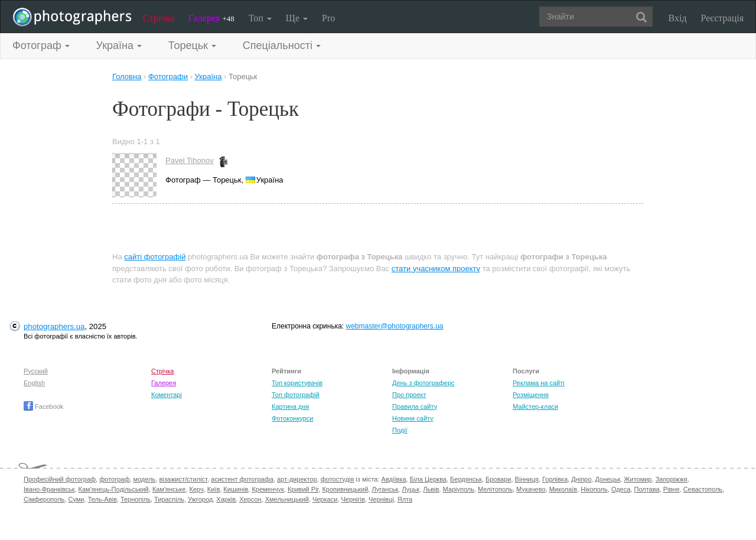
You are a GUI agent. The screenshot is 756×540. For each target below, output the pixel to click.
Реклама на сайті (539, 383)
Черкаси (325, 499)
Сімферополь (44, 499)
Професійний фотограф (60, 479)
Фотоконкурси (292, 418)
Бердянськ (466, 479)
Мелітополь (495, 489)
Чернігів (353, 499)
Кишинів (236, 489)
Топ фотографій (296, 395)
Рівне (672, 489)
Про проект (409, 395)
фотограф (114, 479)
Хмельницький (287, 499)
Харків (226, 499)
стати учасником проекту (436, 269)
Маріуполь (458, 489)
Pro (328, 18)
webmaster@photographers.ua (395, 326)
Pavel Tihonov (190, 160)
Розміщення (531, 395)
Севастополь (703, 489)
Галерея (211, 18)
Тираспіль (169, 499)
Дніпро (581, 479)
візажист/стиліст (183, 479)
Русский (36, 371)
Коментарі (167, 395)
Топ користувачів (297, 383)
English (34, 383)
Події (400, 430)
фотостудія (338, 479)
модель (145, 479)
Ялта (405, 499)
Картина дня (290, 406)
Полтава (646, 489)
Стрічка (159, 18)
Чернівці (381, 499)
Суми (76, 499)
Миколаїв (563, 489)
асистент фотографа (242, 479)
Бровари (498, 479)
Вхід (678, 18)
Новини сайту (413, 418)
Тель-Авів (102, 499)
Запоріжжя (672, 479)
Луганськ (385, 489)
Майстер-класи (535, 406)
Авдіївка (394, 479)
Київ (214, 489)
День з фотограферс (423, 383)
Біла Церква (428, 479)
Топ (260, 18)
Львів (431, 489)
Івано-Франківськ (49, 489)
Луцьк (410, 489)
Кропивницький (345, 489)
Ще (297, 18)
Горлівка (555, 479)
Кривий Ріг (303, 489)
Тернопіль (136, 499)
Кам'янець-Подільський (114, 489)
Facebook (43, 406)
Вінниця (527, 479)
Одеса (621, 489)
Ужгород (200, 499)
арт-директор (297, 479)
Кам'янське (169, 489)
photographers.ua (54, 326)
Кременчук (268, 489)
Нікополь (594, 489)
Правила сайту (415, 406)
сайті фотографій (155, 257)
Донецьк (607, 479)
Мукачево (531, 489)
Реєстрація (722, 18)
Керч (197, 489)
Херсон (250, 499)
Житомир (638, 479)
